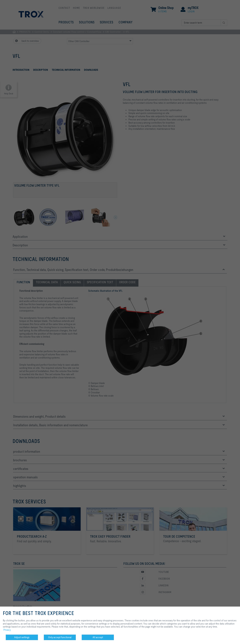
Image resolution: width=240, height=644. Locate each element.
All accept (98, 637)
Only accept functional (60, 637)
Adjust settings (22, 637)
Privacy (7, 630)
